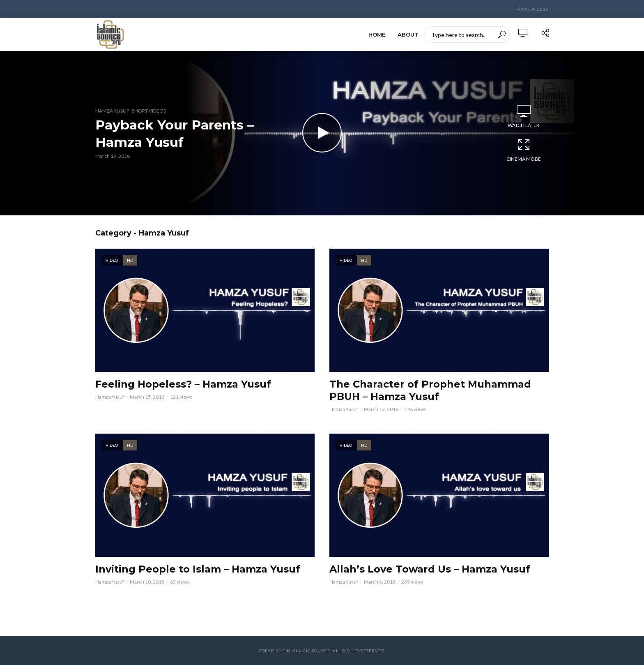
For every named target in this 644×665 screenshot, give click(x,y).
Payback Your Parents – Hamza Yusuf (175, 133)
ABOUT (408, 35)
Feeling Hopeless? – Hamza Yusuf (183, 384)
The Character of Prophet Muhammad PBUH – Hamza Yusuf (430, 390)
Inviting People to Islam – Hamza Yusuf (198, 569)
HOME (377, 35)
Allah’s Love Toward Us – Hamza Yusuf (430, 569)
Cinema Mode (524, 150)
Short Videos (149, 111)
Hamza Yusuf (112, 111)
